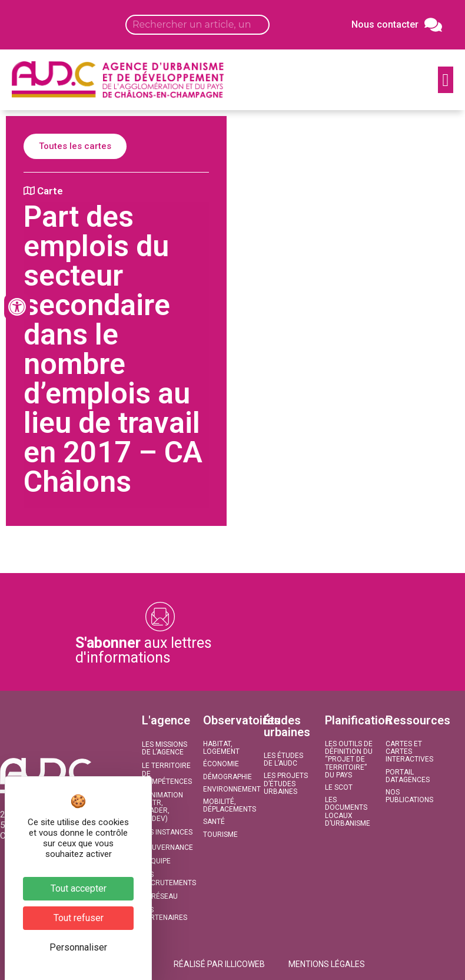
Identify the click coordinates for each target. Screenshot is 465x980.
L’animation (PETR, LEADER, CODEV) (162, 807)
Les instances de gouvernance (166, 840)
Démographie (227, 777)
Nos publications (409, 796)
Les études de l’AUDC (283, 759)
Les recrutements (166, 878)
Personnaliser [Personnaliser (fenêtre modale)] (78, 947)
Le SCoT (339, 787)
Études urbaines (287, 726)
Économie (221, 764)
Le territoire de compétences (166, 773)
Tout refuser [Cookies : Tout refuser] (79, 918)
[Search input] (197, 25)
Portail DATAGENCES (408, 776)
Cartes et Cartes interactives (409, 751)
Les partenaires (165, 914)
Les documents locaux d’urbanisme (348, 812)
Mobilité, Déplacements (227, 805)
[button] (446, 80)
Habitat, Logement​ (221, 748)
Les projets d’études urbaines (286, 783)
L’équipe (156, 861)
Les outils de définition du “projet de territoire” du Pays (349, 759)
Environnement (227, 789)
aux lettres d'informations (144, 650)
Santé (214, 822)
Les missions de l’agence (165, 748)
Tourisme (220, 835)
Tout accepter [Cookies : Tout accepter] (79, 888)
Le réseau (160, 896)
